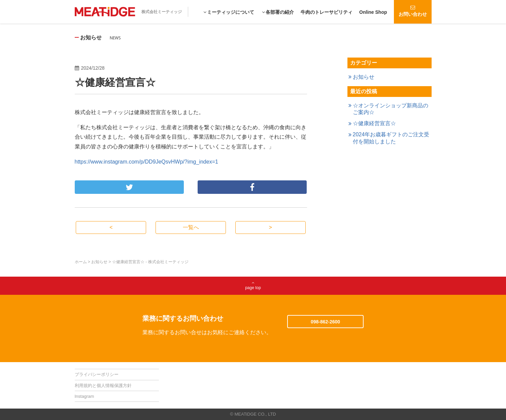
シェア (252, 187)
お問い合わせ (413, 14)
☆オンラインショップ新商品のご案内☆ (391, 109)
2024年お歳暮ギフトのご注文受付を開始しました (391, 138)
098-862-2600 (325, 322)
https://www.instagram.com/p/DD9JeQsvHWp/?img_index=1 (146, 162)
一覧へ (191, 227)
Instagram (85, 396)
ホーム (81, 262)
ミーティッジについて (231, 12)
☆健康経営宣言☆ (374, 123)
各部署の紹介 (280, 12)
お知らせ (364, 77)
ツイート (129, 187)
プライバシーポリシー (97, 374)
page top (253, 288)
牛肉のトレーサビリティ (327, 12)
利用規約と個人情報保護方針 (103, 386)
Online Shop (373, 12)
